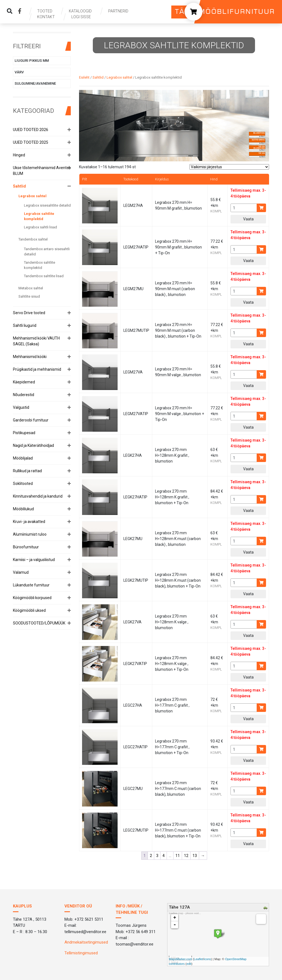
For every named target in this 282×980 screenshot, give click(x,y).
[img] (10, 11)
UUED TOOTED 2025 (31, 142)
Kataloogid (80, 11)
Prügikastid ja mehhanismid (37, 369)
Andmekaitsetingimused (86, 942)
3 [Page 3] (157, 856)
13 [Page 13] (195, 856)
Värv (19, 72)
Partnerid (118, 11)
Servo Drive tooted (29, 313)
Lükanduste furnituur (31, 585)
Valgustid (21, 407)
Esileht (84, 77)
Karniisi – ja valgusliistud (34, 560)
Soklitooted (23, 484)
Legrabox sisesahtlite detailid (47, 205)
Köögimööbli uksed (29, 610)
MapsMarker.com (180, 959)
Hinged (19, 155)
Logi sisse (81, 17)
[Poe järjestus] (229, 167)
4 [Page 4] (164, 856)
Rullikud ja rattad (27, 471)
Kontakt (46, 17)
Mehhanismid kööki (30, 357)
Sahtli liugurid (25, 325)
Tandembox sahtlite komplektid (40, 265)
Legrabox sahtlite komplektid (39, 216)
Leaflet (198, 959)
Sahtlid (19, 186)
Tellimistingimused (81, 953)
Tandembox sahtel (33, 239)
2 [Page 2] (151, 856)
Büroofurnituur (26, 547)
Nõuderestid (24, 395)
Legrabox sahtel (32, 196)
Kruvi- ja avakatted (29, 522)
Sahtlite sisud (29, 296)
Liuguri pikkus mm (32, 61)
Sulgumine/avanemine (35, 83)
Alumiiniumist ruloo (30, 534)
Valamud (21, 572)
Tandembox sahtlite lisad (44, 276)
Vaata (248, 219)
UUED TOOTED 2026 (31, 130)
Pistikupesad (24, 433)
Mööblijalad (23, 458)
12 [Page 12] (186, 856)
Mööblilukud (23, 509)
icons (207, 959)
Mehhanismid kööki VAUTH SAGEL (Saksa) (36, 341)
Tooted (45, 11)
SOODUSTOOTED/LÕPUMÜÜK (39, 623)
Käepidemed (24, 382)
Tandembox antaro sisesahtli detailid (47, 252)
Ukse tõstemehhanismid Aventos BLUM (42, 171)
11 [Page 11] (178, 856)
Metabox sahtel (31, 288)
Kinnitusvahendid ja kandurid (38, 496)
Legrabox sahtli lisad (40, 227)
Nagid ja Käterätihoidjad (33, 445)
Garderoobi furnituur (31, 420)
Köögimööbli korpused (32, 598)
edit (189, 964)
